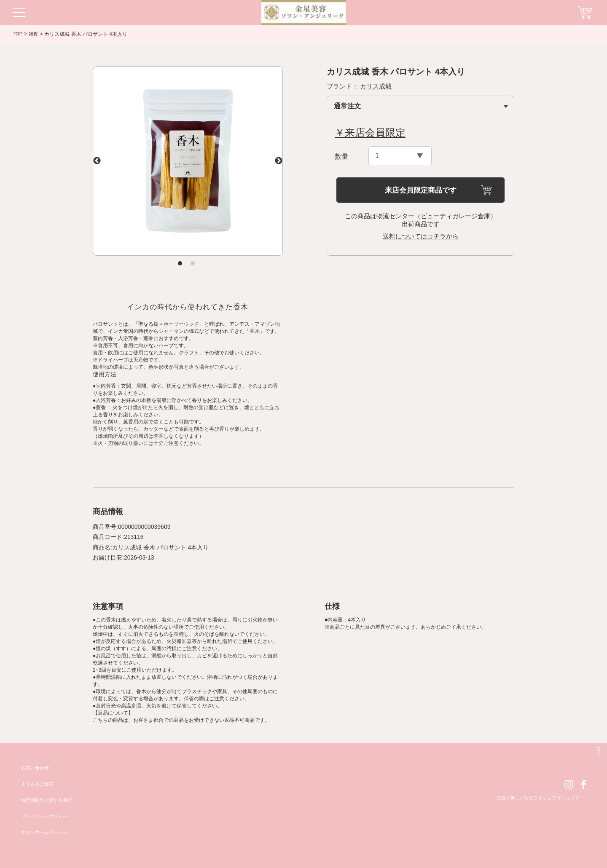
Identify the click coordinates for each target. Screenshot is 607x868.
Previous (97, 161)
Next (279, 161)
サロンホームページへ (46, 832)
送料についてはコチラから (421, 236)
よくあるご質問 (39, 784)
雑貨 (34, 34)
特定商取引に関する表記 (49, 800)
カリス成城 (376, 86)
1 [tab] (180, 263)
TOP (18, 34)
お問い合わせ (36, 768)
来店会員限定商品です (421, 190)
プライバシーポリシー (46, 816)
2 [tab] (193, 263)
